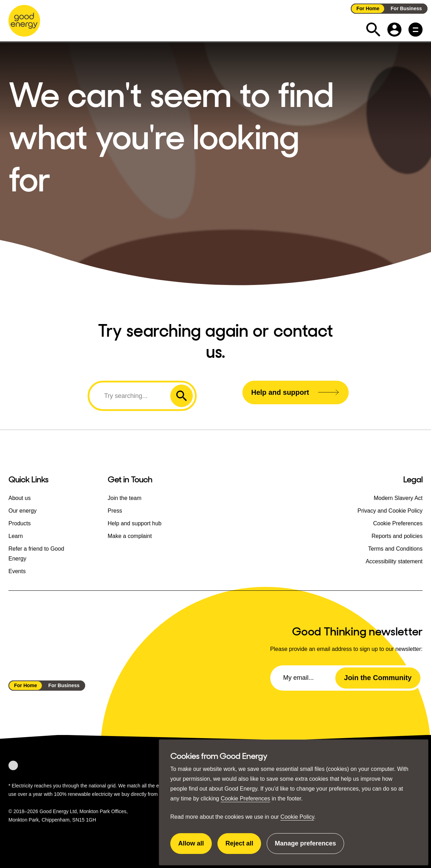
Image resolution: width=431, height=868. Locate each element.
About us (20, 498)
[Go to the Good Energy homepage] (24, 21)
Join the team (125, 498)
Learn (16, 536)
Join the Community (378, 678)
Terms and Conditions (395, 548)
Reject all (243, 847)
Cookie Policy (297, 817)
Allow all (195, 847)
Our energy (23, 510)
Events (17, 571)
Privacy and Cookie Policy (390, 510)
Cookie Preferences (245, 799)
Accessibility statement (394, 561)
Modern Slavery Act (398, 498)
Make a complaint (130, 536)
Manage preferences (305, 847)
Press (115, 510)
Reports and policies (397, 536)
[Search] (131, 396)
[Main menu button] (416, 30)
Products (20, 523)
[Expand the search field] (373, 30)
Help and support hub (135, 523)
